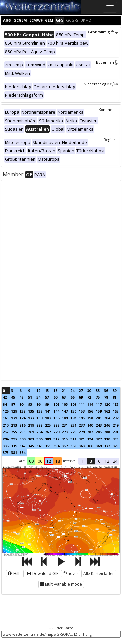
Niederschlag (101, 84)
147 (65, 411)
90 (21, 404)
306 (39, 439)
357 (65, 446)
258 (22, 432)
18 (55, 390)
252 (6, 432)
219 (31, 425)
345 (31, 446)
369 (99, 446)
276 (73, 432)
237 (82, 425)
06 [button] (40, 461)
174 (22, 418)
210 (6, 425)
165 (115, 411)
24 (72, 390)
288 (107, 432)
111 (82, 404)
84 (5, 404)
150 (73, 411)
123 (115, 404)
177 (31, 418)
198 (90, 418)
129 (14, 411)
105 (65, 404)
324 (90, 439)
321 (82, 439)
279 (82, 432)
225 (48, 425)
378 (6, 453)
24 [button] (115, 461)
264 (39, 432)
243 (99, 425)
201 (99, 418)
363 (82, 446)
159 (99, 411)
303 (31, 439)
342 (22, 446)
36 (106, 390)
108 (73, 404)
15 (47, 390)
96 (38, 404)
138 (39, 411)
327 (99, 439)
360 (73, 446)
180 (39, 418)
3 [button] (91, 461)
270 (56, 432)
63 (64, 397)
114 (90, 404)
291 (115, 432)
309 (48, 439)
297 (14, 439)
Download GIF (42, 574)
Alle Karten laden (99, 574)
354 (56, 446)
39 (115, 390)
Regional (111, 140)
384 (22, 453)
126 (6, 411)
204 (107, 418)
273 (65, 432)
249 (115, 425)
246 (107, 425)
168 (6, 418)
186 (56, 418)
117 (99, 404)
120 (107, 404)
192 (73, 418)
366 (90, 446)
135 (31, 411)
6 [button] (99, 461)
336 (6, 446)
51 (30, 397)
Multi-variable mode (61, 584)
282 (90, 432)
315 (65, 439)
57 (47, 397)
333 (115, 439)
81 (115, 397)
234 (73, 425)
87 (13, 404)
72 (89, 397)
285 (99, 432)
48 (21, 397)
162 (107, 411)
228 (56, 425)
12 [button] (49, 461)
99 (47, 404)
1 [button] (83, 461)
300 (22, 439)
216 (22, 425)
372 (107, 446)
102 (56, 404)
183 (48, 418)
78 (106, 397)
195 (82, 418)
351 (48, 446)
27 (81, 390)
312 (56, 439)
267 (48, 432)
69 (81, 397)
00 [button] (31, 461)
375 (115, 446)
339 (14, 446)
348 (39, 446)
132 (22, 411)
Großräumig (103, 32)
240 (90, 425)
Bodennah (107, 62)
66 (72, 397)
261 (31, 432)
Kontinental (109, 109)
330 (107, 439)
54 (38, 397)
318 (73, 439)
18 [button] (58, 461)
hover (71, 574)
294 (6, 439)
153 (82, 411)
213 (14, 425)
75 (98, 397)
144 (56, 411)
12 (38, 390)
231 (65, 425)
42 (5, 397)
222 (39, 425)
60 (55, 397)
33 (98, 390)
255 (14, 432)
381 (14, 453)
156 (90, 411)
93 (30, 404)
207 (115, 418)
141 (48, 411)
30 (89, 390)
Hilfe (15, 574)
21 (64, 390)
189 (65, 418)
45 (13, 397)
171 (14, 418)
